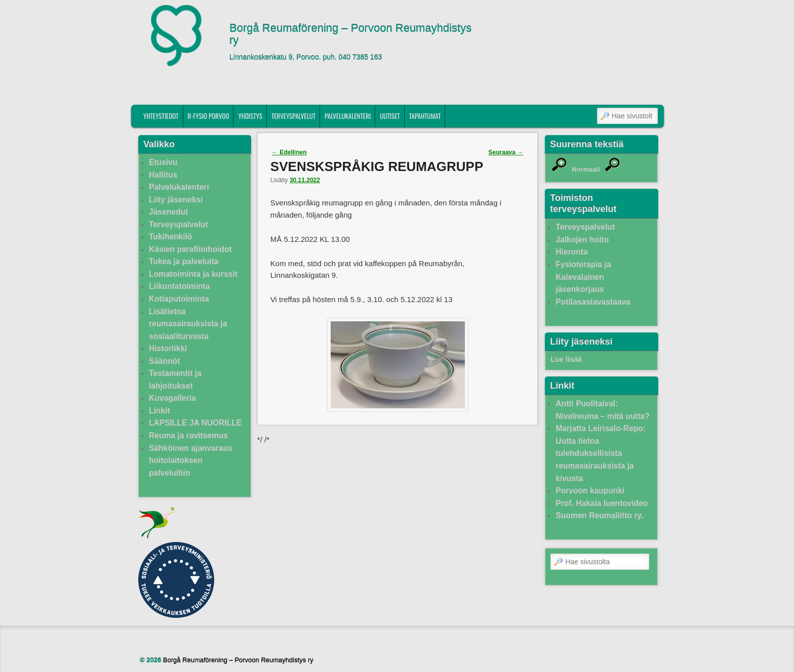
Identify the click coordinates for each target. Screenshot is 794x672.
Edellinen (289, 152)
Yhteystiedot (161, 116)
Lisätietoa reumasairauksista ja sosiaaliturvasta (188, 324)
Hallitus (163, 175)
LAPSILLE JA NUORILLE (195, 423)
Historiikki (168, 348)
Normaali (586, 169)
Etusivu (163, 162)
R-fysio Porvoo (209, 116)
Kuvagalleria (172, 398)
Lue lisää (566, 359)
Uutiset (390, 116)
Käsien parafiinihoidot (190, 249)
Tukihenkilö (170, 237)
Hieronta (571, 252)
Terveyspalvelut (293, 116)
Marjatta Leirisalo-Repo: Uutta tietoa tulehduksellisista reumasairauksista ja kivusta (601, 453)
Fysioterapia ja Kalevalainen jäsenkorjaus (583, 277)
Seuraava (506, 152)
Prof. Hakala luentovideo (602, 503)
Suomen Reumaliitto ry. (599, 515)
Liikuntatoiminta (179, 286)
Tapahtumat (425, 116)
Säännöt (165, 361)
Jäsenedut (168, 212)
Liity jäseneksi (176, 200)
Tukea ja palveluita (184, 261)
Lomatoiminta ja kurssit (193, 274)
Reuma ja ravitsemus (188, 435)
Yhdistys (250, 116)
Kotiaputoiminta (179, 299)
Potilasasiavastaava (593, 302)
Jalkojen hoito (582, 240)
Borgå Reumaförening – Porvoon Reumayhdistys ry (350, 34)
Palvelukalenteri (348, 116)
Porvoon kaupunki (590, 491)
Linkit (160, 411)
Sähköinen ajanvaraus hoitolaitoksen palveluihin (191, 460)
